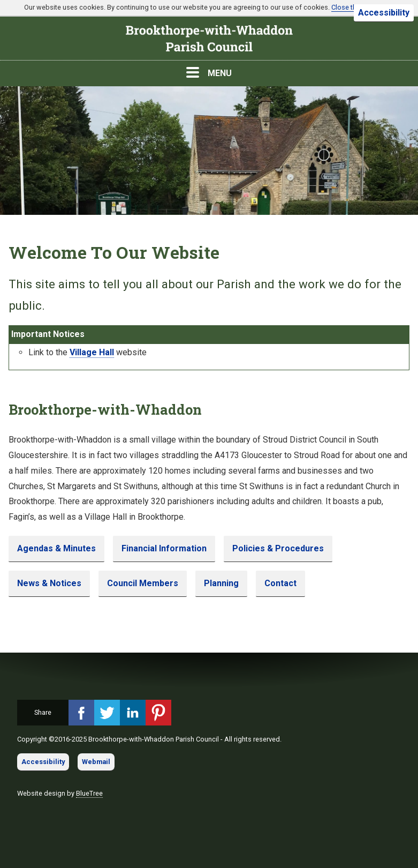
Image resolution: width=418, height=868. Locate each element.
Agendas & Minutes (56, 548)
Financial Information (164, 548)
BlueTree (89, 793)
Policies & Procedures (278, 548)
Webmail (96, 762)
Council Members (143, 583)
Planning (221, 583)
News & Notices (49, 583)
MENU (209, 73)
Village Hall (92, 352)
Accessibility (384, 13)
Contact (280, 583)
